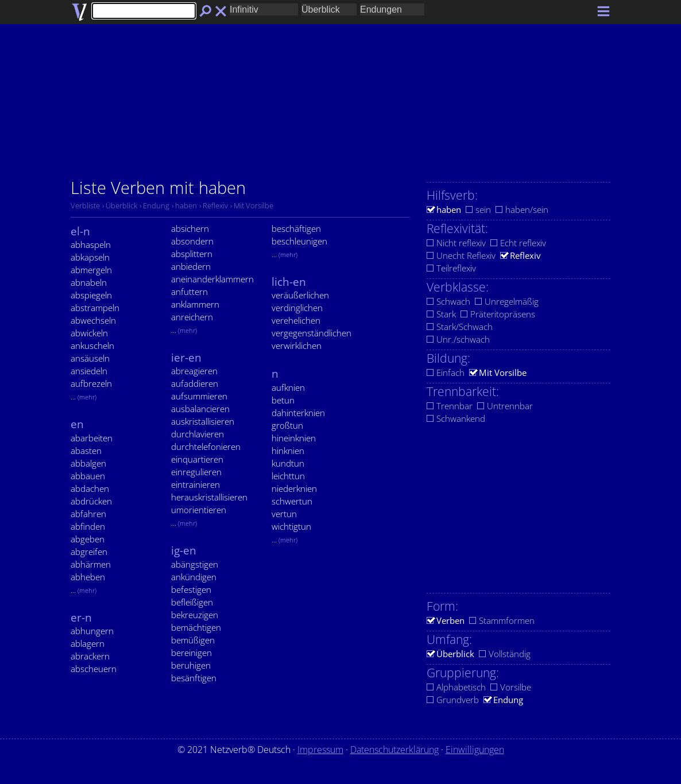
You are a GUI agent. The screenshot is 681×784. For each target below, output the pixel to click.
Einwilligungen (475, 750)
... (84, 397)
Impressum (320, 750)
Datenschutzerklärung (394, 750)
